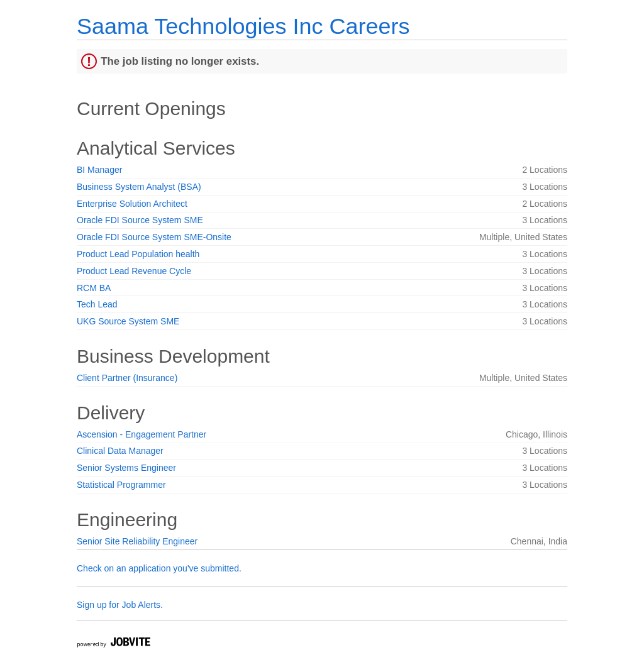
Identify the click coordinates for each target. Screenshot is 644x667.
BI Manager (99, 170)
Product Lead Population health (138, 254)
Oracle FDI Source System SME (140, 220)
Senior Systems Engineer (126, 468)
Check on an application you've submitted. (159, 568)
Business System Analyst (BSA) (139, 187)
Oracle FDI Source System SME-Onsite (154, 237)
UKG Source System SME (128, 321)
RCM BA (94, 288)
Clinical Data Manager (120, 451)
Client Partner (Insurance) (127, 378)
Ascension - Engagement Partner (142, 434)
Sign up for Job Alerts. (120, 605)
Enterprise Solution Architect (132, 204)
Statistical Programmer (121, 485)
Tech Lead (97, 304)
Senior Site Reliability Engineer (137, 541)
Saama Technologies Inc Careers (243, 26)
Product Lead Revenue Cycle (134, 271)
